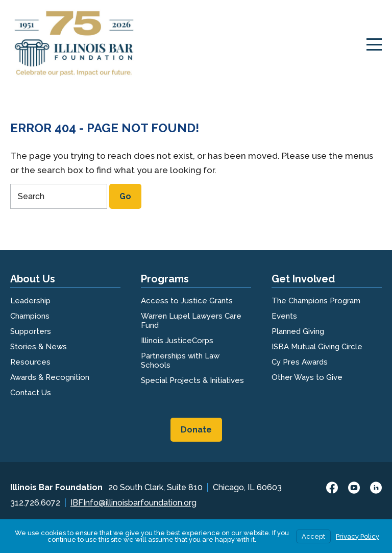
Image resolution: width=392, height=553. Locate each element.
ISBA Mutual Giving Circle (317, 347)
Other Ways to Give (307, 377)
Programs (165, 279)
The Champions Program (316, 301)
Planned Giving (298, 331)
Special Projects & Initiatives (192, 380)
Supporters (31, 331)
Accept (313, 536)
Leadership (30, 301)
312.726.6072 (35, 503)
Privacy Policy (358, 536)
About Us (33, 279)
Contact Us (31, 393)
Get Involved (303, 279)
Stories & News (39, 347)
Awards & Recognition (50, 377)
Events (284, 316)
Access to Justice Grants (187, 301)
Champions (30, 316)
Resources (30, 362)
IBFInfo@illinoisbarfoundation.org (133, 503)
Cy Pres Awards (300, 362)
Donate (196, 430)
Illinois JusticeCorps (177, 341)
